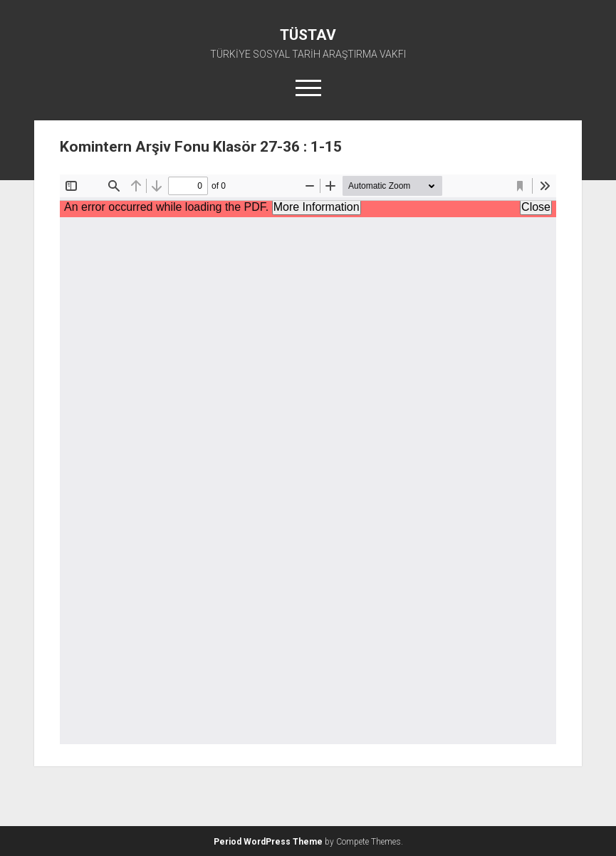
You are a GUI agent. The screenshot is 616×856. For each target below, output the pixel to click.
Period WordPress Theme (268, 842)
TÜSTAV (308, 35)
